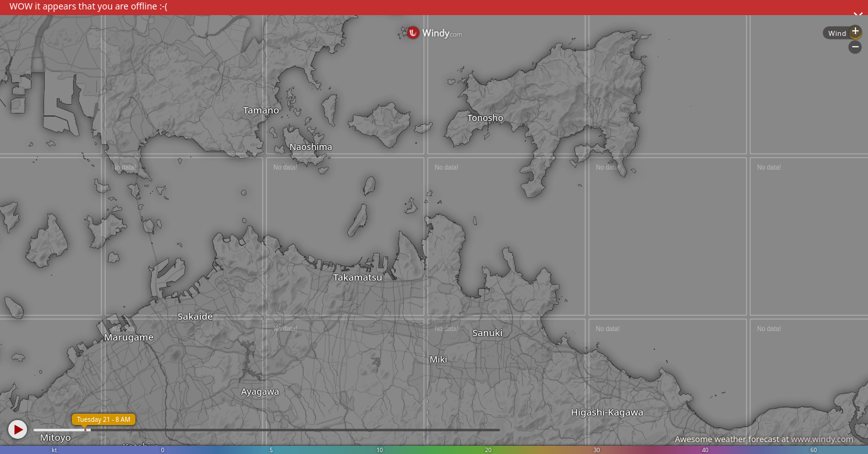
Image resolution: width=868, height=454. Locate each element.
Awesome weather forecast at (764, 439)
